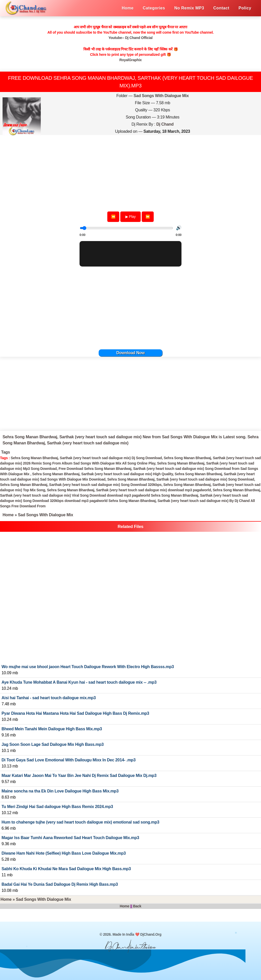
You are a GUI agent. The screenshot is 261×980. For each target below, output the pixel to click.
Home (8, 515)
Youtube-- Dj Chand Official (131, 38)
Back (137, 906)
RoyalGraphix (130, 60)
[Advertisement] (130, 171)
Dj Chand (165, 124)
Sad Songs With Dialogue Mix (161, 96)
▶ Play (130, 217)
